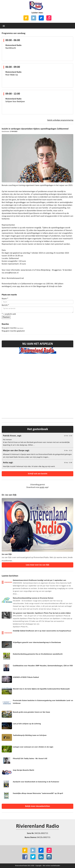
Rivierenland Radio (38, 826)
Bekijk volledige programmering (60, 120)
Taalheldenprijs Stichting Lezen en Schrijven (30, 735)
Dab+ (60, 286)
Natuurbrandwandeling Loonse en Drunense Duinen (33, 598)
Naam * (5, 299)
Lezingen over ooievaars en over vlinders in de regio (33, 747)
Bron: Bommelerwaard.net (13, 278)
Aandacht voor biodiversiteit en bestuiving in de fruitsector (36, 782)
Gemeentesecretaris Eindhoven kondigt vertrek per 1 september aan (39, 580)
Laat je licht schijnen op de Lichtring (27, 724)
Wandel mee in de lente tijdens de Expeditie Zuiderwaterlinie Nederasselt (41, 689)
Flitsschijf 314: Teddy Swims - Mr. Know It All (30, 759)
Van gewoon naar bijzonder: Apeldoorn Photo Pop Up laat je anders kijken (42, 613)
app (18, 286)
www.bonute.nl (27, 270)
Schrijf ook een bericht (38, 474)
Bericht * (5, 305)
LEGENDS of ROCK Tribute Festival (26, 677)
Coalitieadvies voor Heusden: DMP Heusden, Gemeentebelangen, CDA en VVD (43, 666)
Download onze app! (37, 487)
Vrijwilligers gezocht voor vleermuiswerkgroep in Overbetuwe (37, 642)
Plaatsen (6, 317)
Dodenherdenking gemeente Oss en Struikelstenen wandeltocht (38, 654)
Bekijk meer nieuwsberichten (38, 806)
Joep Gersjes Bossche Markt (24, 770)
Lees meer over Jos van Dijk (38, 565)
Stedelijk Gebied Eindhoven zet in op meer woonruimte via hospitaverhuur (42, 631)
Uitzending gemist (37, 485)
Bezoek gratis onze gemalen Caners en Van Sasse (31, 712)
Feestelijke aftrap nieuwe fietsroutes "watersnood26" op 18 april (38, 793)
